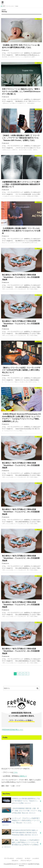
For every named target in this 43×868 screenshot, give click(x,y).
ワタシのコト (15, 861)
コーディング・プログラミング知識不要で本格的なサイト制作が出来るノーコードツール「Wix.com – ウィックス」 (21, 822)
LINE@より (23, 776)
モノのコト (28, 858)
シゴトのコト (19, 858)
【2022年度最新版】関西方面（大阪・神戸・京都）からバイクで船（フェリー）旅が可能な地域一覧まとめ (21, 811)
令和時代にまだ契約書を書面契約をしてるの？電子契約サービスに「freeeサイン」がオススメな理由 (21, 801)
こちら (15, 772)
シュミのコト (36, 858)
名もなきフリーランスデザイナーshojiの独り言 (21, 4)
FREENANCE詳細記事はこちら (13, 730)
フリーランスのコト (9, 858)
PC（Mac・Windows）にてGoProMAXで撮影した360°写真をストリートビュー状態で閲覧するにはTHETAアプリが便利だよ (21, 843)
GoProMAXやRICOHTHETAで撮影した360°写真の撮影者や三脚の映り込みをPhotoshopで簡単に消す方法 (20, 832)
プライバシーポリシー (26, 861)
